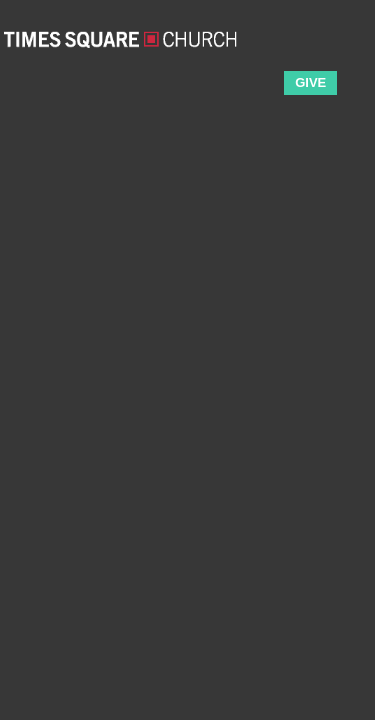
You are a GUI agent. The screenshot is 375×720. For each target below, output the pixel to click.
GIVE (310, 82)
